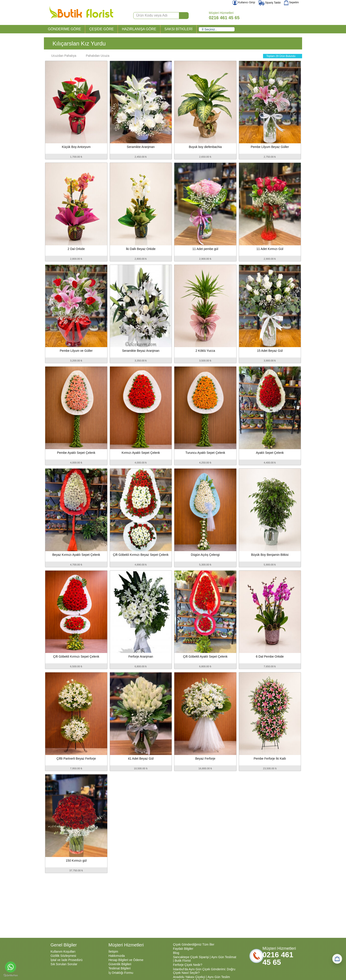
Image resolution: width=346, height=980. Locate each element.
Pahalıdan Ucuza (95, 56)
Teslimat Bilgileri (120, 968)
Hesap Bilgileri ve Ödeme (126, 960)
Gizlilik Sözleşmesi (63, 956)
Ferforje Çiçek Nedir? (188, 965)
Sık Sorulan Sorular (64, 964)
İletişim (113, 952)
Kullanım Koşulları (63, 952)
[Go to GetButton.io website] (11, 975)
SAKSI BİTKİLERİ (178, 29)
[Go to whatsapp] (11, 967)
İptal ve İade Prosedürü (67, 960)
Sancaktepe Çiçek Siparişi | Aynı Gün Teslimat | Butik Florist (205, 959)
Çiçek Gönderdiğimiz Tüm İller (194, 944)
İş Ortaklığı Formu (121, 973)
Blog (176, 953)
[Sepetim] (337, 959)
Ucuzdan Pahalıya (62, 56)
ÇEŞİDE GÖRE (101, 29)
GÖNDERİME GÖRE (64, 29)
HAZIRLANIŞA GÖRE (139, 29)
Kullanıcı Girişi (244, 2)
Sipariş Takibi (270, 3)
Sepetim (291, 2)
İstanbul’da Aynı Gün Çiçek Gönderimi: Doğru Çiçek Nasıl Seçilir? (204, 971)
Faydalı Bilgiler (183, 949)
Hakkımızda (117, 956)
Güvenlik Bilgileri (120, 964)
